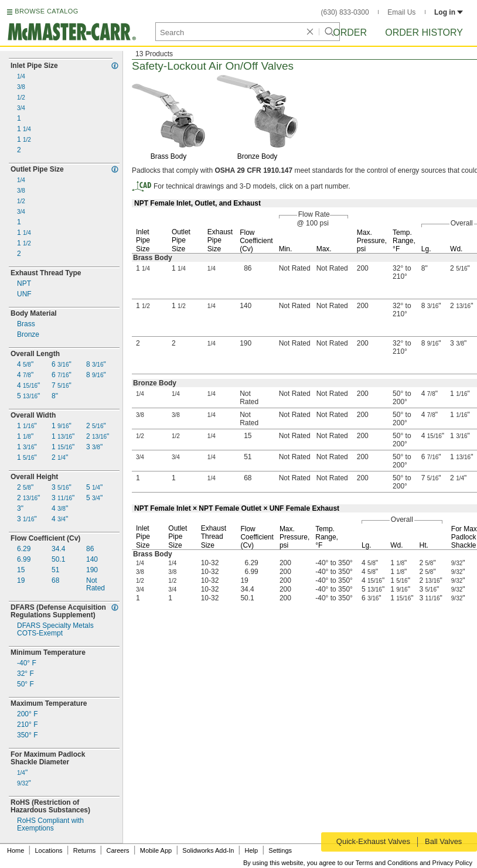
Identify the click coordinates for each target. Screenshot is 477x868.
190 (92, 570)
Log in (449, 12)
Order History (424, 33)
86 (90, 549)
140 (92, 560)
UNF (24, 294)
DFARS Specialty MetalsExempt (55, 630)
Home (16, 850)
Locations (49, 850)
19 (21, 581)
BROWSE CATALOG (46, 11)
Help (252, 850)
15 (21, 570)
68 (55, 581)
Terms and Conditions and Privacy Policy (414, 863)
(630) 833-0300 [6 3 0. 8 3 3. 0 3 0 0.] (345, 12)
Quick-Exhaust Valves (372, 841)
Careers (117, 850)
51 (55, 570)
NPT (24, 284)
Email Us (401, 12)
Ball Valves (444, 841)
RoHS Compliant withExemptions (50, 825)
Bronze (28, 335)
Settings (280, 850)
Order (350, 33)
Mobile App (156, 850)
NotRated (96, 585)
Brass (26, 324)
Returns (85, 850)
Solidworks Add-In (208, 850)
